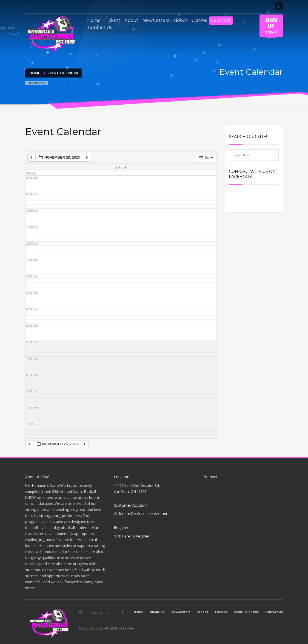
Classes (221, 612)
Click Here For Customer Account (140, 514)
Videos (203, 612)
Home (138, 612)
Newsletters (181, 612)
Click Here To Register (132, 536)
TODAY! (271, 27)
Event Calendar (246, 612)
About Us (157, 612)
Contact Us (274, 612)
